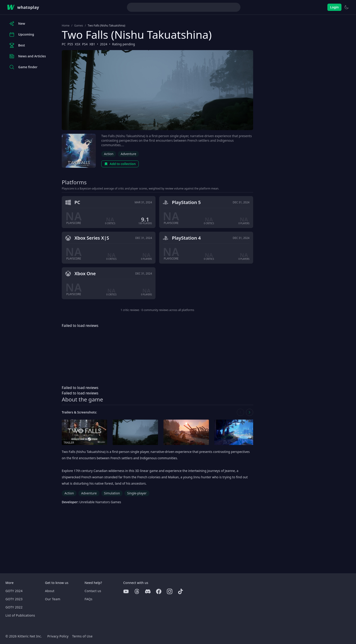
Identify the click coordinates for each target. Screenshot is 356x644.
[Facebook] (159, 591)
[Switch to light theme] (346, 7)
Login (334, 7)
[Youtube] (126, 591)
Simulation (112, 493)
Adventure (128, 154)
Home (66, 26)
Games (79, 26)
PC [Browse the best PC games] (64, 44)
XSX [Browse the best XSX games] (78, 44)
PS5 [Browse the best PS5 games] (70, 44)
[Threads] (137, 591)
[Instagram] (170, 591)
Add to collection (120, 164)
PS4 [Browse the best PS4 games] (85, 44)
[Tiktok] (180, 591)
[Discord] (148, 591)
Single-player (137, 493)
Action (109, 154)
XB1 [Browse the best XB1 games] (92, 44)
